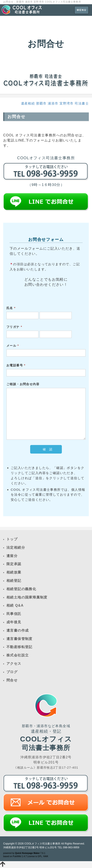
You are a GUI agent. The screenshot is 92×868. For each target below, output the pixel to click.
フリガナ (14, 327)
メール (13, 346)
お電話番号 (16, 365)
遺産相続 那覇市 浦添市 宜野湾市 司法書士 (55, 103)
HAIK (46, 856)
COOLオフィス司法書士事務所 (42, 844)
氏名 (11, 308)
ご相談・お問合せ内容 (23, 384)
